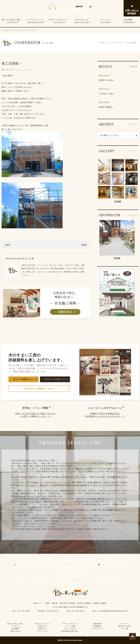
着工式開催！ (132, 43)
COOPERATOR (116, 43)
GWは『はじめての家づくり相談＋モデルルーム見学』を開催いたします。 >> (35, 415)
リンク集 (125, 629)
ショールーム (125, 624)
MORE (118, 201)
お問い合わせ (15, 631)
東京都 (55, 603)
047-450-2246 (24, 611)
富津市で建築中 (106, 107)
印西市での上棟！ (107, 80)
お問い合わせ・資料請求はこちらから (39, 389)
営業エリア (38, 603)
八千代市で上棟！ (107, 94)
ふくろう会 (25, 70)
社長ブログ (43, 629)
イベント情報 (70, 626)
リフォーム (105, 21)
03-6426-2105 (53, 611)
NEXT (84, 245)
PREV (8, 245)
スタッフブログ (70, 629)
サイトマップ (43, 631)
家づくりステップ (43, 624)
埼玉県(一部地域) (84, 603)
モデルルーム (82, 21)
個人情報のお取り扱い (70, 631)
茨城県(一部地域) (100, 603)
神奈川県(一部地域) (67, 603)
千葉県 (47, 603)
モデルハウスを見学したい (55, 379)
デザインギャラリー (58, 21)
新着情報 (97, 626)
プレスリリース (97, 629)
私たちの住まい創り (12, 21)
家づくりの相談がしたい (24, 379)
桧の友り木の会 (125, 626)
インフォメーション (35, 21)
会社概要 (128, 21)
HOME (102, 43)
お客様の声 (97, 624)
